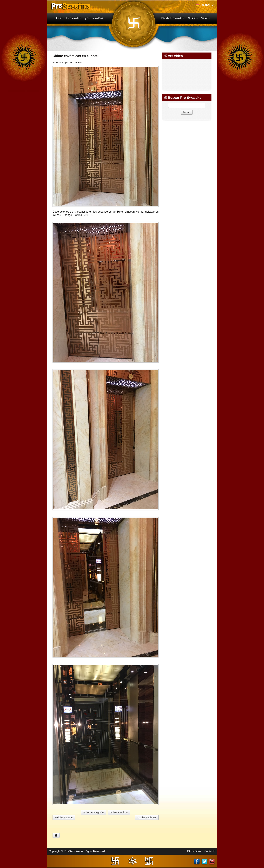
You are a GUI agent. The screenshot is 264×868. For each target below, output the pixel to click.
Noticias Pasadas (64, 818)
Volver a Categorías (94, 812)
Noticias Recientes (147, 818)
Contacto (210, 851)
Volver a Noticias (119, 812)
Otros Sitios (194, 851)
